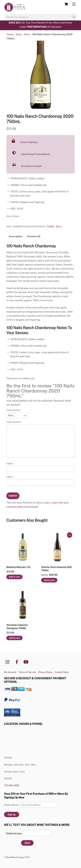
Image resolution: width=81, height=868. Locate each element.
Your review (14, 422)
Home (10, 34)
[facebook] (17, 662)
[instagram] (8, 662)
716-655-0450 (12, 785)
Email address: (12, 805)
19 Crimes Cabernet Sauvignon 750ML (17, 627)
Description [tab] (16, 236)
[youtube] (27, 662)
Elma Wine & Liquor (15, 857)
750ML (50, 227)
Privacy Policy (46, 672)
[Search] (74, 17)
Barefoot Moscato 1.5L (18, 567)
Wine (27, 34)
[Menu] (74, 4)
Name (10, 464)
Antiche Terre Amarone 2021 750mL (57, 569)
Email (10, 477)
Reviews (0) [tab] (34, 236)
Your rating (14, 410)
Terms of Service (27, 672)
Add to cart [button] (15, 577)
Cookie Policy (62, 672)
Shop (19, 34)
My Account (10, 672)
